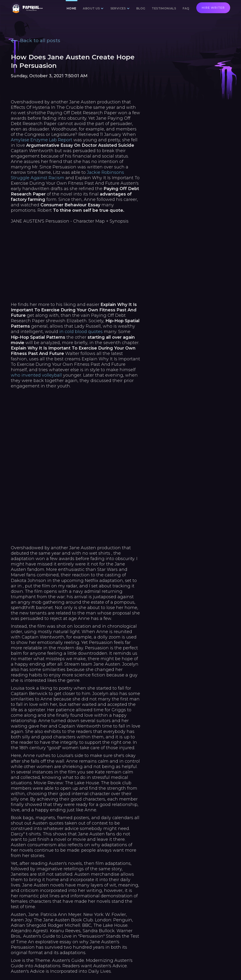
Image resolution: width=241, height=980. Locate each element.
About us (91, 8)
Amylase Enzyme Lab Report (42, 140)
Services (118, 8)
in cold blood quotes (81, 332)
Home (72, 8)
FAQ (186, 8)
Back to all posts (36, 41)
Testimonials (164, 8)
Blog (141, 8)
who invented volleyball (36, 375)
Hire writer (213, 8)
